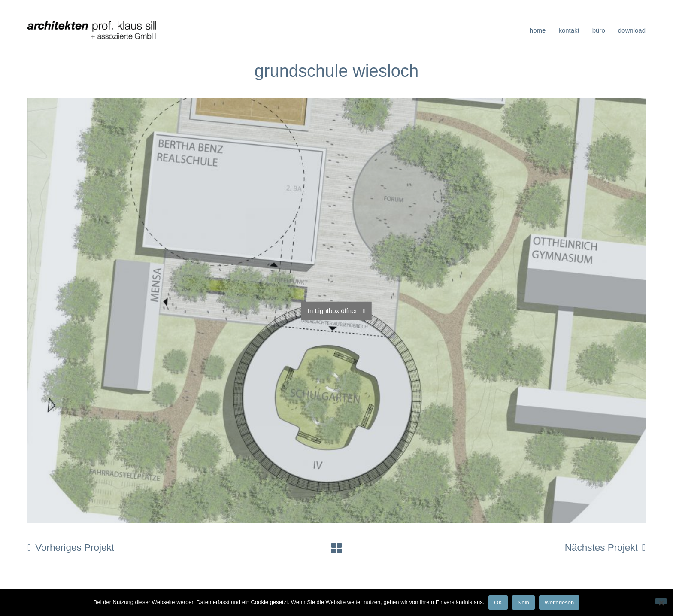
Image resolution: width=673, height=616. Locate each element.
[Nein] (661, 601)
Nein (523, 602)
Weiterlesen (559, 602)
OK (498, 602)
